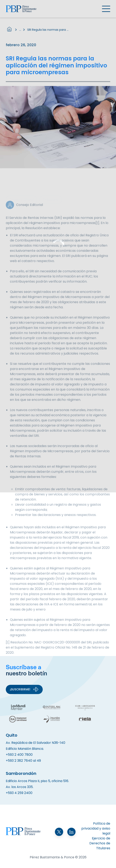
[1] (97, 230)
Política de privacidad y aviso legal (96, 828)
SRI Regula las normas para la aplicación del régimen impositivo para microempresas (48, 31)
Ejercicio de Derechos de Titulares (100, 843)
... (20, 31)
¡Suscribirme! (24, 689)
